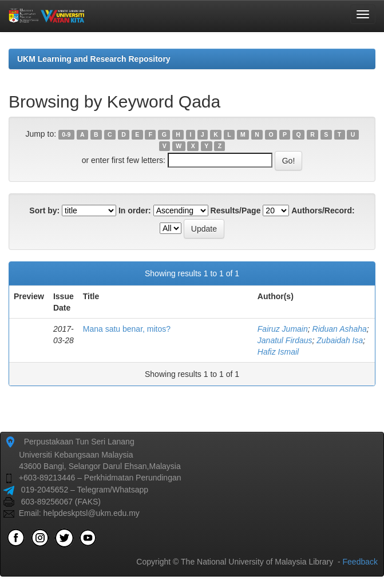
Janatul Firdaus (285, 340)
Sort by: (44, 210)
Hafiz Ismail (278, 352)
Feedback (360, 562)
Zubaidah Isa (340, 340)
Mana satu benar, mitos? (127, 329)
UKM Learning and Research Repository (94, 59)
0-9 (66, 134)
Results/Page (236, 210)
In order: (135, 210)
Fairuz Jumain (283, 329)
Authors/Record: (323, 210)
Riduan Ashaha (340, 329)
